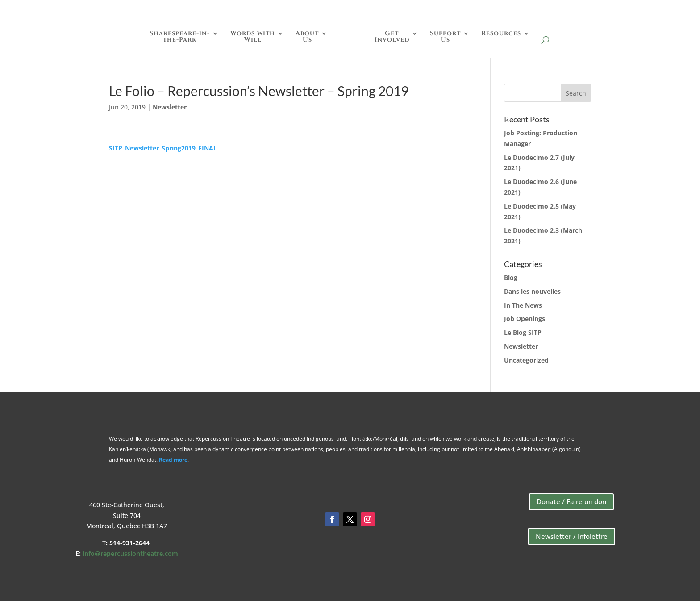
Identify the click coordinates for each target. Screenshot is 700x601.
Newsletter (170, 107)
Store (623, 10)
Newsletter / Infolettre (572, 536)
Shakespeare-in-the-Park (180, 37)
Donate (583, 10)
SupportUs (445, 37)
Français (666, 10)
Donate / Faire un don (571, 501)
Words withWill (253, 37)
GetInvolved (392, 37)
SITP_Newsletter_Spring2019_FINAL (163, 148)
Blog (511, 278)
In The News (523, 305)
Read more (173, 460)
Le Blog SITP (523, 332)
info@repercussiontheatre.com (130, 553)
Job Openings (525, 319)
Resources (501, 34)
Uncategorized (526, 360)
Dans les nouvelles (532, 291)
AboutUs (307, 37)
